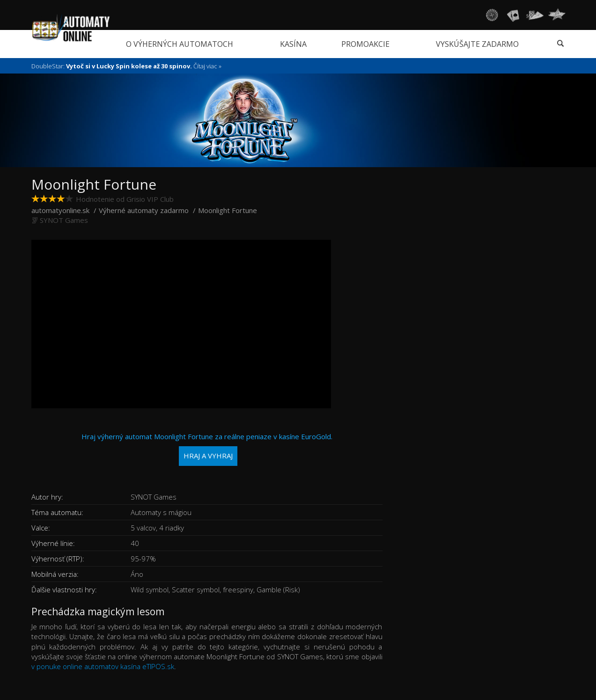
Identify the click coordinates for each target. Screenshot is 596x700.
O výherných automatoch (180, 44)
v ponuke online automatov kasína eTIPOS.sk (103, 666)
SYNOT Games (64, 220)
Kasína (293, 44)
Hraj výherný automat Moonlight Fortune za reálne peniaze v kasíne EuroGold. (207, 449)
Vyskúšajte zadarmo (477, 44)
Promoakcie (365, 44)
